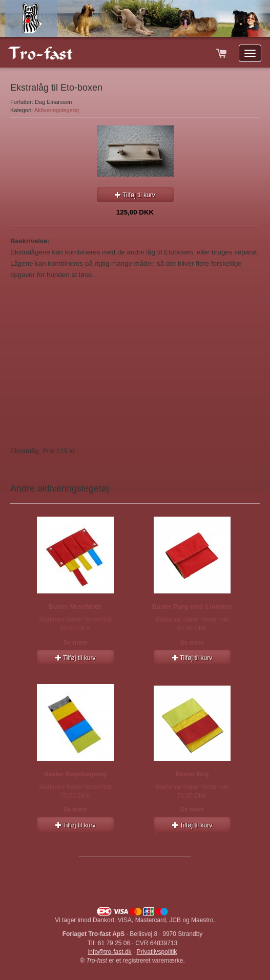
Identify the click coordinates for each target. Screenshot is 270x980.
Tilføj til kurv (135, 195)
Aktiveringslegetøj (57, 110)
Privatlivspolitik (157, 952)
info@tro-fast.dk (110, 952)
